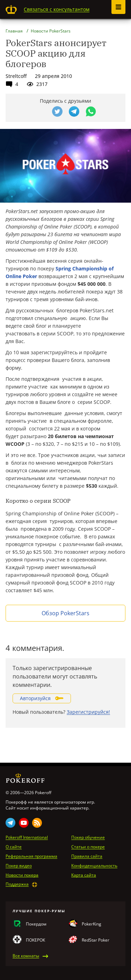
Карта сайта (84, 875)
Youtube (24, 823)
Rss (37, 823)
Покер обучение (88, 837)
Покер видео (19, 866)
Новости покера (22, 875)
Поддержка (17, 884)
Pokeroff (11, 9)
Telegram (10, 823)
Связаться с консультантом (57, 9)
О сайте (14, 847)
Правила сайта (87, 856)
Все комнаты (26, 956)
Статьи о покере (88, 847)
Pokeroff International (27, 837)
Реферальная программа (31, 856)
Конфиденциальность (94, 866)
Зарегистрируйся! (88, 712)
